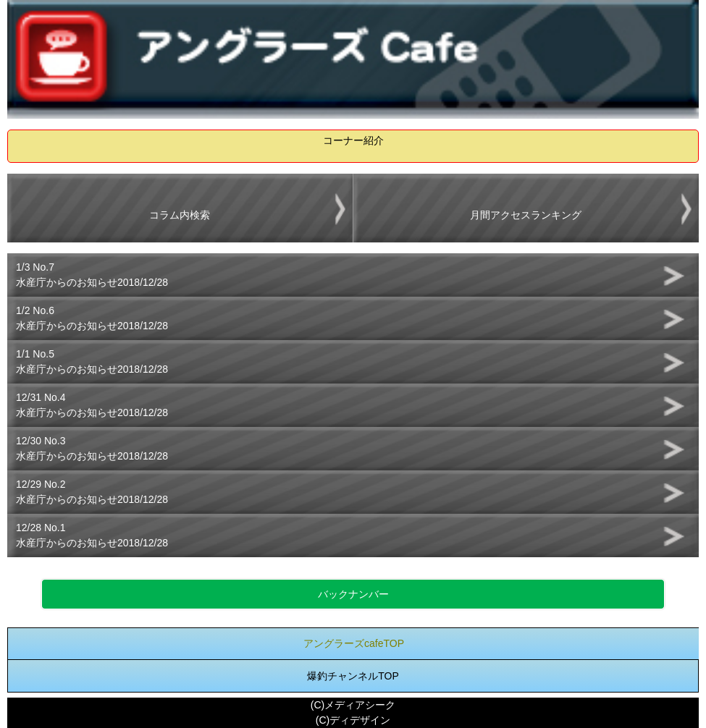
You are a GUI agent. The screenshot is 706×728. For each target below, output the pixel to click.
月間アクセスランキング (526, 215)
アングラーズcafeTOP (354, 643)
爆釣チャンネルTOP (353, 676)
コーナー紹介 (353, 140)
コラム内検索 (180, 215)
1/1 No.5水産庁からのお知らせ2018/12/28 (92, 361)
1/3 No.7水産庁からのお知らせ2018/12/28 (92, 275)
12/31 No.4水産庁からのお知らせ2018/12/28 (92, 405)
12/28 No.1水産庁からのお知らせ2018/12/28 (92, 535)
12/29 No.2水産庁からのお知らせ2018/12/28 (92, 492)
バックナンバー (353, 594)
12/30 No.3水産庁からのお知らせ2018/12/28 (92, 448)
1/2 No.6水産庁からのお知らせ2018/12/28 (92, 318)
